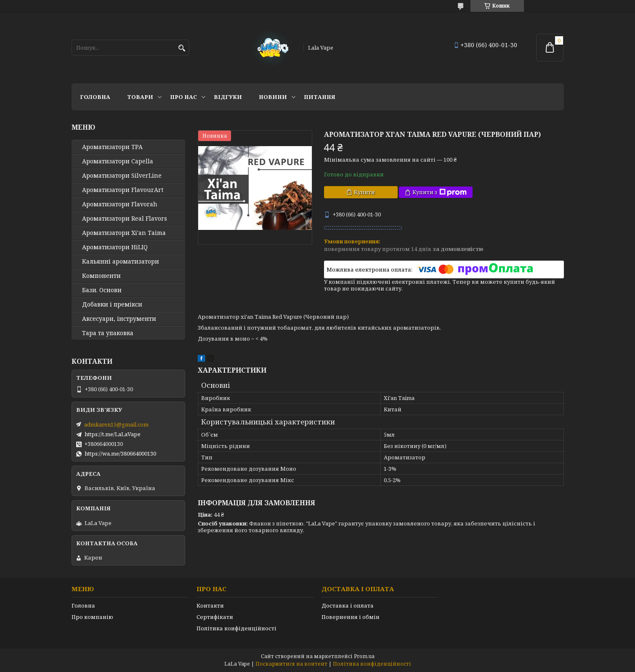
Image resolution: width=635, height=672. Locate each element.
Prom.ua (364, 656)
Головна (95, 97)
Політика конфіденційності (236, 628)
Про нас (183, 97)
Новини (273, 97)
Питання (320, 97)
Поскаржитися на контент (291, 664)
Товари (140, 97)
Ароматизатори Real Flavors (125, 219)
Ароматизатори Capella (118, 161)
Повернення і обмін (351, 617)
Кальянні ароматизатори (121, 261)
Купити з (440, 192)
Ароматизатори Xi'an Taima (124, 233)
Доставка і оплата (348, 605)
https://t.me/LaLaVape (113, 434)
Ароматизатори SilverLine (122, 176)
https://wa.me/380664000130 (120, 453)
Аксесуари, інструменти (119, 319)
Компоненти (101, 276)
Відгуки (228, 97)
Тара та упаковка (108, 333)
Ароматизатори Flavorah (120, 204)
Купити (364, 192)
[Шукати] (182, 48)
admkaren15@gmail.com (116, 424)
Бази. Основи (102, 290)
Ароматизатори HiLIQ (115, 247)
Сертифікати (215, 617)
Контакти (210, 605)
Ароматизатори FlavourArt (123, 190)
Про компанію (92, 617)
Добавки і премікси (112, 304)
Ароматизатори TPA (112, 147)
